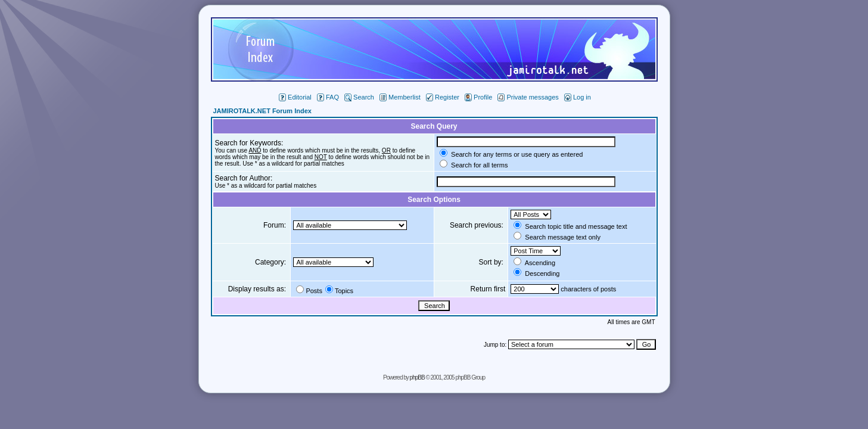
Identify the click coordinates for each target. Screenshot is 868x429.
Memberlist (400, 97)
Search (359, 97)
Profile (478, 97)
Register (443, 97)
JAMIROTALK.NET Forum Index (262, 111)
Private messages (528, 97)
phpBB (417, 377)
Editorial (295, 97)
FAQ (328, 97)
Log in (578, 97)
